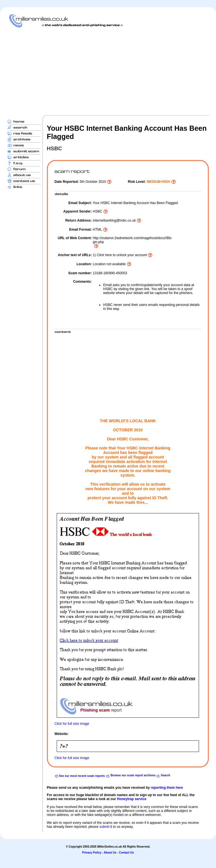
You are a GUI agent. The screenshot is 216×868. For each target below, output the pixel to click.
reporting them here (167, 788)
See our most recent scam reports (82, 776)
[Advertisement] (75, 71)
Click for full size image (72, 724)
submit (104, 827)
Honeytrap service (132, 799)
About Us (110, 853)
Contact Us (126, 853)
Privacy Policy (92, 853)
